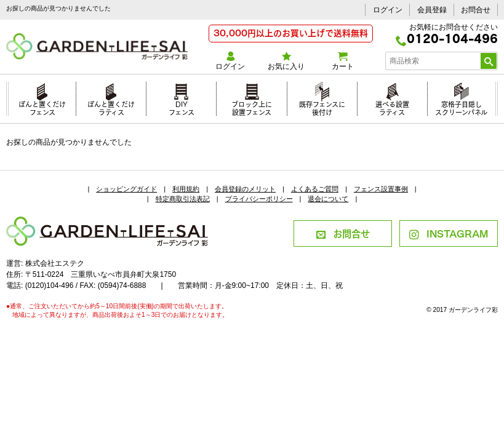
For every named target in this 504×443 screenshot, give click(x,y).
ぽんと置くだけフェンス (42, 107)
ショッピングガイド (126, 189)
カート (342, 61)
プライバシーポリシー (259, 199)
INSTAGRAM (448, 233)
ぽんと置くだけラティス (111, 107)
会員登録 (432, 10)
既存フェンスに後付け (322, 107)
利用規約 (186, 189)
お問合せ (476, 10)
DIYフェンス (182, 107)
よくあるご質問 (315, 189)
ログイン (388, 10)
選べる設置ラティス (392, 107)
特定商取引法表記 (183, 199)
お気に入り (286, 61)
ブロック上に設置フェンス (252, 107)
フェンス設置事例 (381, 189)
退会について (328, 199)
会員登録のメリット (245, 189)
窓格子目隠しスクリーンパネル (461, 107)
